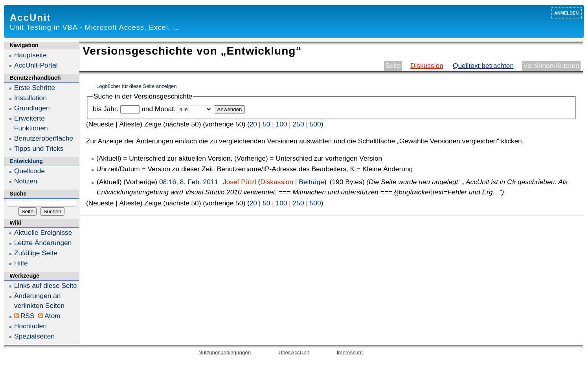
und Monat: (159, 109)
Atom (52, 316)
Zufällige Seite (36, 253)
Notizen (26, 181)
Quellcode (29, 171)
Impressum (350, 352)
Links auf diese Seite (46, 285)
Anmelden (566, 12)
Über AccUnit (294, 352)
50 (266, 124)
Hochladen (30, 326)
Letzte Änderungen (43, 243)
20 (253, 124)
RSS (28, 316)
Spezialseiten (34, 336)
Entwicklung (26, 161)
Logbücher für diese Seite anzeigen (137, 86)
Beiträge (311, 182)
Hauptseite (30, 55)
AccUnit (30, 17)
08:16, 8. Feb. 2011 (189, 182)
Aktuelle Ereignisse (43, 232)
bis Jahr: (106, 109)
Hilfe (21, 263)
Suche (18, 194)
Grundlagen (32, 108)
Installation (30, 98)
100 (282, 124)
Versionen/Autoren (551, 66)
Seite (393, 66)
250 (299, 124)
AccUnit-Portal (36, 65)
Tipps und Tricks (39, 148)
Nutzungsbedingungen (225, 352)
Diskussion (427, 66)
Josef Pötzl (240, 182)
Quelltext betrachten (483, 66)
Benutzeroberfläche (44, 138)
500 (315, 124)
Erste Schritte (35, 88)
